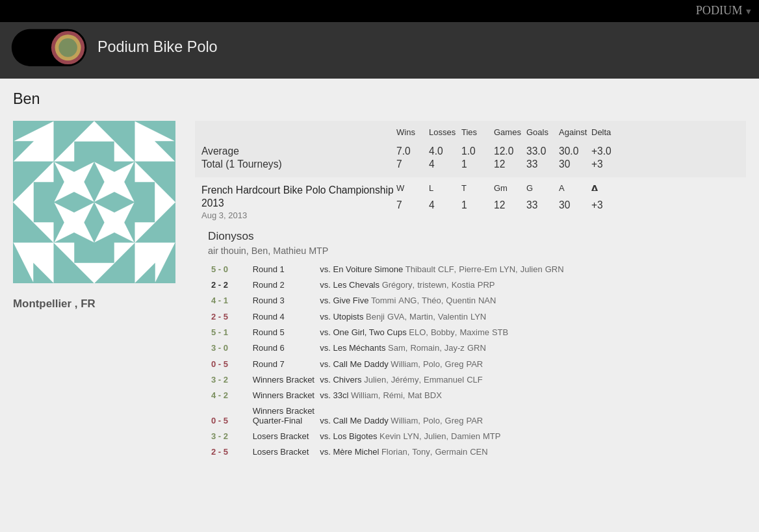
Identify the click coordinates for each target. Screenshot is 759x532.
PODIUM (719, 10)
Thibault (420, 270)
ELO (417, 333)
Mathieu (289, 251)
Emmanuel (444, 380)
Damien (466, 437)
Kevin (390, 437)
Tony (421, 452)
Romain (425, 348)
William (404, 364)
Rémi (392, 396)
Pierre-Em (478, 270)
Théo (431, 301)
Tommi (383, 301)
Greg (455, 364)
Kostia (463, 285)
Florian (394, 452)
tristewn (432, 285)
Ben (260, 251)
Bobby (443, 333)
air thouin (227, 251)
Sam (397, 348)
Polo (431, 364)
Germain (451, 452)
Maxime (474, 333)
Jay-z (455, 348)
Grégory (397, 285)
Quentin (461, 301)
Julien (532, 270)
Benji (375, 317)
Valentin (453, 317)
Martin (421, 317)
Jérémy (405, 380)
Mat (415, 396)
